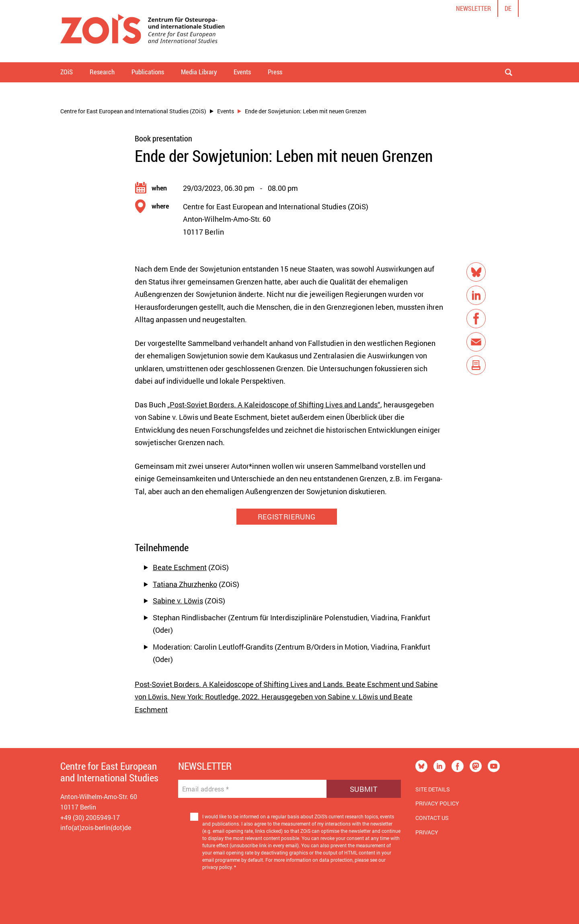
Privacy (427, 832)
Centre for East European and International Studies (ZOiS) (133, 111)
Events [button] (242, 72)
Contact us (432, 818)
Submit (364, 789)
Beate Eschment (180, 567)
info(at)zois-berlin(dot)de (96, 827)
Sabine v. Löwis (178, 601)
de (508, 8)
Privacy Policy (437, 803)
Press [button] (275, 72)
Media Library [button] (199, 72)
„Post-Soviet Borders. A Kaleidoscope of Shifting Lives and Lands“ (274, 405)
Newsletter (473, 8)
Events (226, 111)
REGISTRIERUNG (287, 517)
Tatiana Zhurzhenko (185, 584)
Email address (206, 789)
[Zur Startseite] (143, 31)
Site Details (433, 789)
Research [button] (102, 72)
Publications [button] (148, 72)
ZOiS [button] (67, 72)
